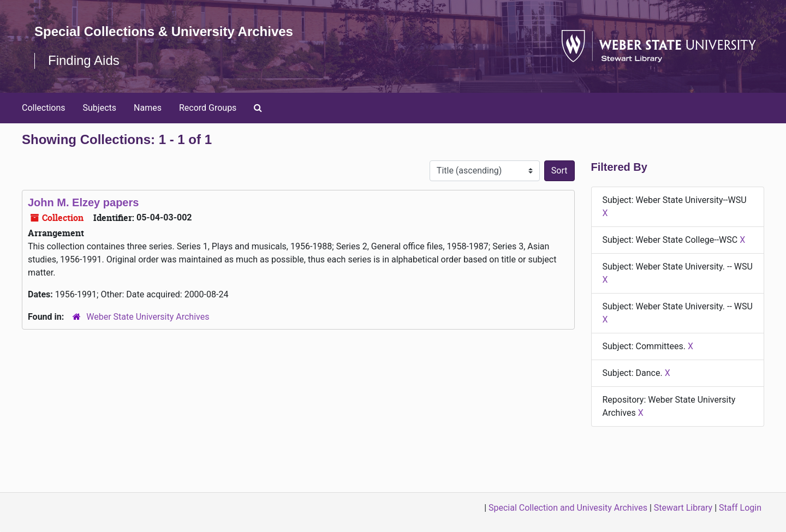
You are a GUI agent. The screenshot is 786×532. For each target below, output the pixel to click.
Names (148, 108)
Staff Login (740, 508)
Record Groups (208, 108)
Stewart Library (683, 508)
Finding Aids (84, 60)
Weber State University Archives (148, 317)
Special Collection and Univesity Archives (568, 508)
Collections (44, 108)
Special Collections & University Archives (164, 31)
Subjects (100, 108)
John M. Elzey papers (83, 202)
